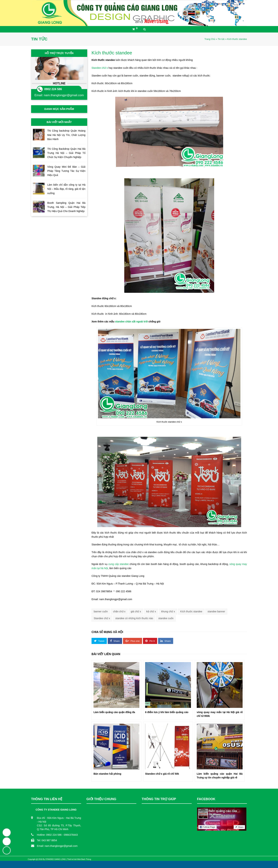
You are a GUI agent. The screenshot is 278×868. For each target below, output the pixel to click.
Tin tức (221, 39)
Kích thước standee (191, 611)
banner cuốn (101, 611)
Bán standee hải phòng (107, 774)
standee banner (216, 611)
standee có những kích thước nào (134, 618)
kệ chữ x (151, 611)
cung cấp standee (119, 564)
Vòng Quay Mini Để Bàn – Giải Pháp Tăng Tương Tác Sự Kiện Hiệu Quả (66, 171)
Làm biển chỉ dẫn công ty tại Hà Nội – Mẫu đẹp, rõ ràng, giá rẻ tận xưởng (66, 189)
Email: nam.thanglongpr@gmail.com (57, 846)
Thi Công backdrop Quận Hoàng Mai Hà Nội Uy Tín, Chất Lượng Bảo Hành (66, 135)
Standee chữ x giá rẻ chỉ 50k (162, 774)
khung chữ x (168, 611)
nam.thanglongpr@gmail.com (64, 95)
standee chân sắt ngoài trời (131, 322)
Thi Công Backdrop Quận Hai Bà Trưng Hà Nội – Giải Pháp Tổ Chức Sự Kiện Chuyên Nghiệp (66, 153)
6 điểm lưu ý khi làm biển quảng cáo (167, 712)
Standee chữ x (100, 68)
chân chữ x (119, 611)
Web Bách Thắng (84, 859)
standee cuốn (166, 618)
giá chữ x (136, 611)
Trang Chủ (210, 39)
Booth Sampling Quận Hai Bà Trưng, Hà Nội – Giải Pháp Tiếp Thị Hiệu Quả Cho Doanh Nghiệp (66, 207)
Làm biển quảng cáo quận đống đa (114, 712)
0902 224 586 (53, 89)
